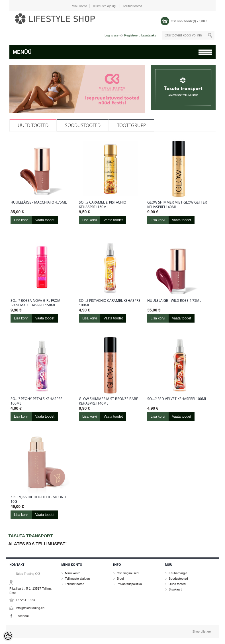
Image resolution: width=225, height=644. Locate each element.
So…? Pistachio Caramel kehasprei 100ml (110, 303)
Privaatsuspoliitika (129, 584)
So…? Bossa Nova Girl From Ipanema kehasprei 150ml (35, 303)
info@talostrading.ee (30, 608)
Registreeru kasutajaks (140, 35)
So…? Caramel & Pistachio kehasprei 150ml (103, 205)
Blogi (120, 579)
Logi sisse (112, 35)
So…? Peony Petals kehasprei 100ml (37, 401)
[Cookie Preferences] (8, 636)
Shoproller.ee (202, 631)
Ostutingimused (128, 573)
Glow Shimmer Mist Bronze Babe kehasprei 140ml (109, 401)
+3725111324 (25, 600)
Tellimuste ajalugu (105, 6)
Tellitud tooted (132, 6)
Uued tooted (33, 125)
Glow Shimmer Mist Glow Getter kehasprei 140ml (177, 205)
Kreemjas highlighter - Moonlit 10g (39, 499)
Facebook (22, 616)
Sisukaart (175, 589)
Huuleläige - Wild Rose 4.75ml (174, 301)
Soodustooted (83, 125)
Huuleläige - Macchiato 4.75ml (39, 202)
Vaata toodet (45, 220)
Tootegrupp (131, 125)
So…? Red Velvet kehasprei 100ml (177, 399)
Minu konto (79, 6)
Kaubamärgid (178, 573)
